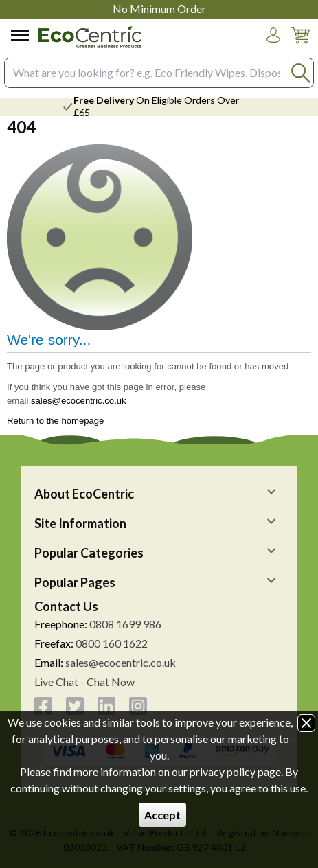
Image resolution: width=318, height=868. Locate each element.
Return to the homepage (55, 421)
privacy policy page (235, 772)
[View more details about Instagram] (138, 706)
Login (273, 48)
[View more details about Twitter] (75, 706)
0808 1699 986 (125, 624)
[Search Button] (300, 72)
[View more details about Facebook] (43, 706)
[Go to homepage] (90, 37)
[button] (273, 35)
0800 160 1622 (112, 643)
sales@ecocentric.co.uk (79, 401)
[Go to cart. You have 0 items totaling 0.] (300, 46)
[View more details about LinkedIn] (106, 706)
